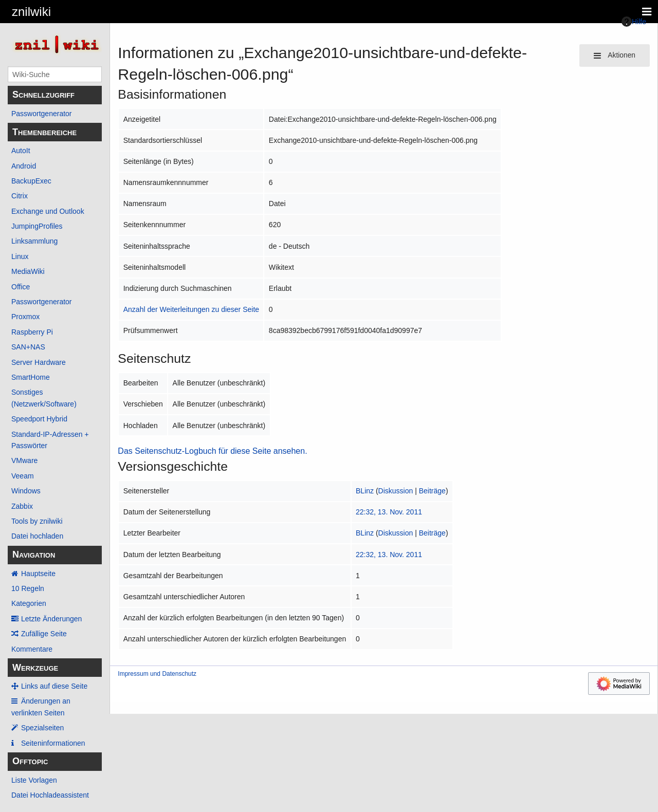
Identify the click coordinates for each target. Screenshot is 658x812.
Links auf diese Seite (54, 686)
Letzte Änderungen (51, 619)
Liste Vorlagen (34, 780)
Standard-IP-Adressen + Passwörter (50, 440)
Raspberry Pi (32, 332)
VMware (24, 460)
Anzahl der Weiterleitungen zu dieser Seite (191, 309)
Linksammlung (34, 241)
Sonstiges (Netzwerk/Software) (44, 398)
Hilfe (634, 22)
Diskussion (396, 491)
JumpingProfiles (37, 226)
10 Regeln (28, 588)
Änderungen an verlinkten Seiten (41, 707)
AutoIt (21, 151)
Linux (20, 256)
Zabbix (22, 506)
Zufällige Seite (44, 634)
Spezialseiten (42, 728)
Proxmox (25, 317)
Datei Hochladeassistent (50, 795)
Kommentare (32, 649)
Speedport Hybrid (39, 419)
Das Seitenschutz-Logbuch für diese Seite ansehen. (212, 451)
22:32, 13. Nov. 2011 (389, 512)
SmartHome (31, 377)
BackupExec (31, 181)
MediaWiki (28, 271)
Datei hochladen (37, 536)
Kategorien (29, 603)
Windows (26, 491)
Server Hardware (39, 362)
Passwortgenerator (42, 114)
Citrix (20, 196)
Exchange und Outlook (48, 211)
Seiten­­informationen (53, 743)
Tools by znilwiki (37, 521)
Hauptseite (38, 574)
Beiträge (432, 491)
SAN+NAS (28, 347)
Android (24, 166)
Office (21, 287)
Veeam (23, 476)
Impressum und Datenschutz (157, 674)
